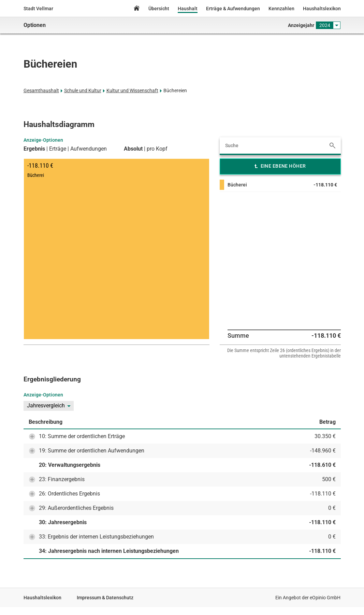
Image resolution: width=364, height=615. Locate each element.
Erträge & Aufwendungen (233, 9)
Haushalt (188, 9)
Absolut (133, 149)
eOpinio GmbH (325, 598)
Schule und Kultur (83, 90)
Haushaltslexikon (322, 9)
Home (136, 9)
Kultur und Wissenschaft (132, 90)
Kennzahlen (281, 9)
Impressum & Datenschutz (105, 598)
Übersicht (159, 9)
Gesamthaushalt (41, 90)
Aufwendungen (89, 149)
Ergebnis (34, 149)
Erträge (58, 149)
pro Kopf (157, 149)
